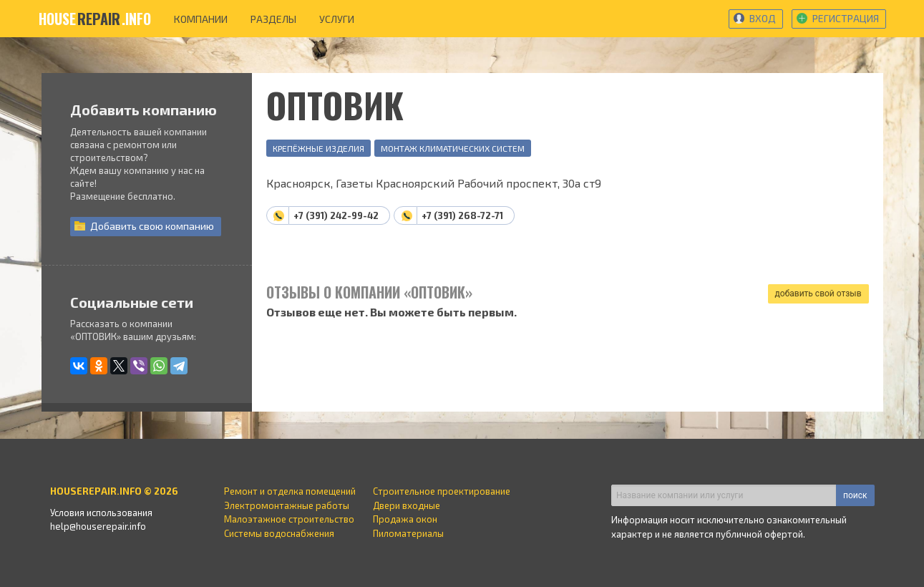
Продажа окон (405, 519)
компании (201, 19)
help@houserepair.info (98, 526)
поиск (855, 495)
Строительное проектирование (442, 491)
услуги (337, 19)
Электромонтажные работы (287, 505)
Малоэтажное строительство (289, 519)
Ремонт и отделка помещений (290, 491)
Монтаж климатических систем (453, 148)
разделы (273, 19)
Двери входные (407, 505)
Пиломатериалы (408, 533)
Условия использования (101, 513)
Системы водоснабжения (279, 533)
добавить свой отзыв (818, 293)
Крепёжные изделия (318, 148)
